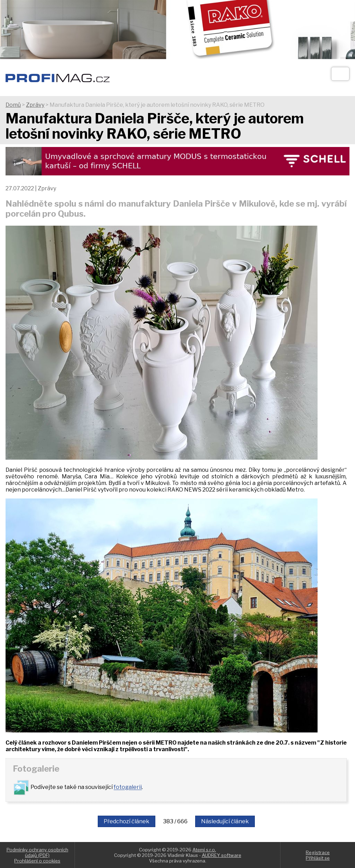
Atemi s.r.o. (204, 850)
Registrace (318, 852)
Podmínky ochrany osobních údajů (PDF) (37, 852)
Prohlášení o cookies (37, 861)
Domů (13, 105)
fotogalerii (128, 787)
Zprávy (35, 105)
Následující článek (225, 821)
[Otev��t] (340, 74)
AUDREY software (222, 855)
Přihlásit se (318, 858)
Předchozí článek (127, 821)
